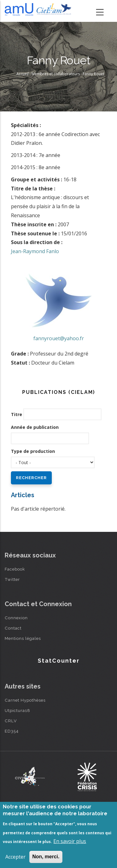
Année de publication (35, 427)
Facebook (15, 569)
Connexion (16, 618)
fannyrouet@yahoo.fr (59, 338)
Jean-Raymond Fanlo (35, 251)
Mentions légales (23, 638)
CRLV (11, 721)
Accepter (15, 857)
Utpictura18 (17, 710)
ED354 (12, 731)
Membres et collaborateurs (56, 74)
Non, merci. (46, 857)
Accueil (22, 74)
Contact (13, 628)
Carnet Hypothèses (25, 700)
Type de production (33, 451)
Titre (17, 414)
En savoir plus (70, 841)
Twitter (12, 579)
